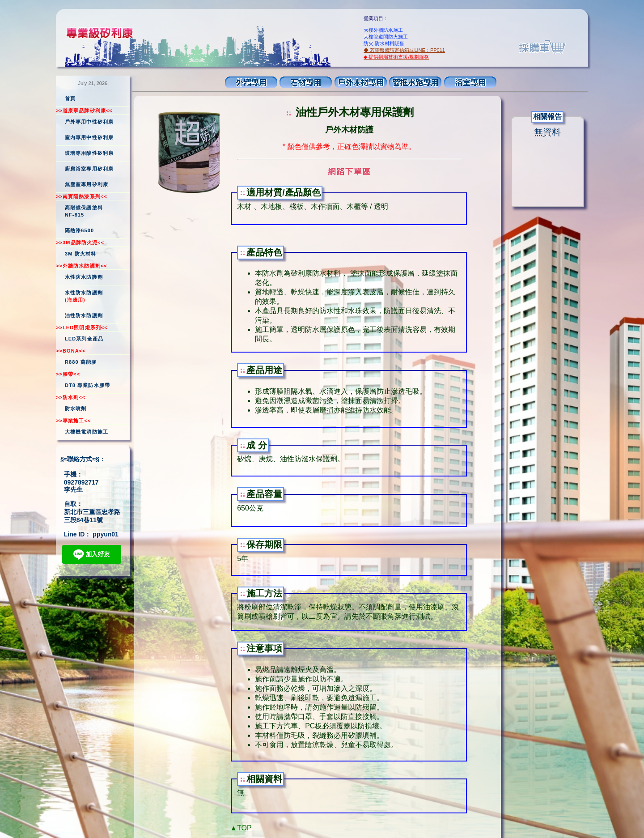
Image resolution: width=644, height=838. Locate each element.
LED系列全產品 (84, 339)
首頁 (70, 98)
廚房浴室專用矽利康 (89, 169)
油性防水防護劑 (84, 315)
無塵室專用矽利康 (87, 184)
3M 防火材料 (80, 254)
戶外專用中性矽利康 (89, 122)
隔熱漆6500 (79, 230)
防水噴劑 (76, 408)
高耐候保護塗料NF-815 (84, 211)
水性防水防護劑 (84, 277)
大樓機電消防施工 (87, 432)
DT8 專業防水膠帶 (87, 385)
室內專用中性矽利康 (89, 137)
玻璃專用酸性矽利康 (89, 153)
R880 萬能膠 (81, 362)
